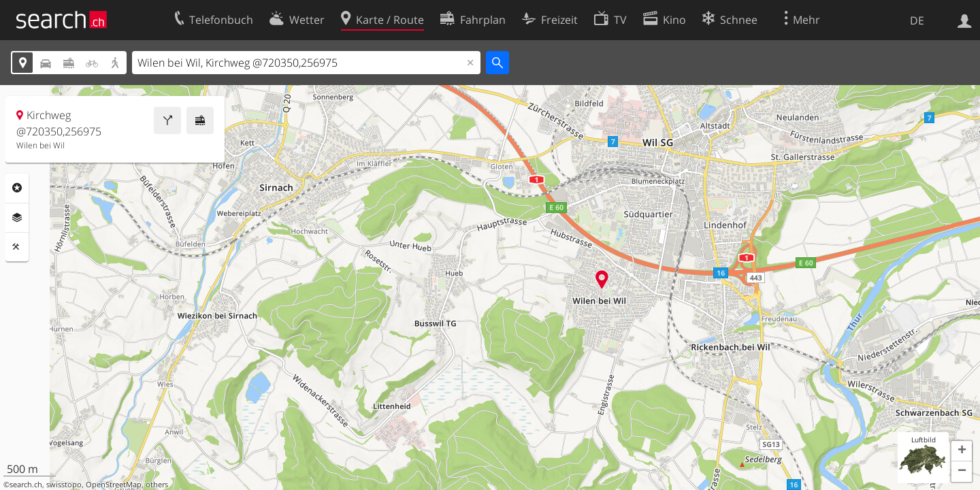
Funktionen (17, 247)
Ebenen (17, 218)
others (157, 485)
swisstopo (64, 485)
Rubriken (17, 188)
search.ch (26, 485)
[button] (962, 451)
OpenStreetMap (114, 485)
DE (917, 20)
